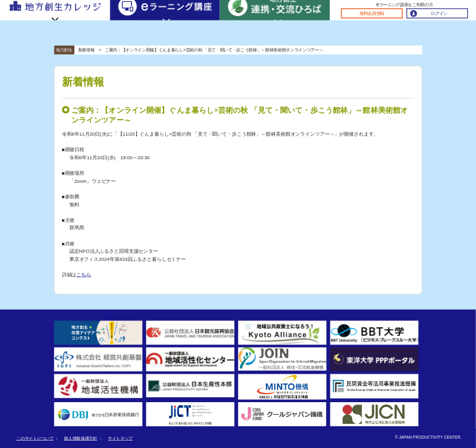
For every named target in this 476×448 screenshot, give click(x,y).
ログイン (439, 13)
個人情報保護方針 (80, 438)
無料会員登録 (372, 13)
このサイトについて (35, 438)
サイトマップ (120, 438)
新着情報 (86, 50)
